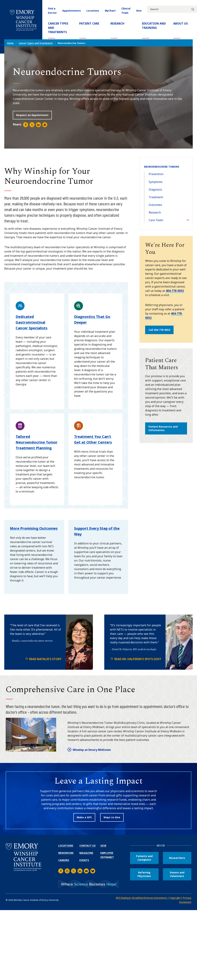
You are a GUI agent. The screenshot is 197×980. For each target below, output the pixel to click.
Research (117, 23)
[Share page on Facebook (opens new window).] (26, 125)
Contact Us (87, 846)
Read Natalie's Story (45, 659)
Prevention (156, 174)
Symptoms (156, 182)
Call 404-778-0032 (159, 330)
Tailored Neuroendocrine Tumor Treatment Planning (37, 442)
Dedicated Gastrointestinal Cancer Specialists (32, 322)
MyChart (110, 11)
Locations (93, 11)
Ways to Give (112, 817)
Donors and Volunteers (177, 874)
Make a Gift (84, 817)
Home (10, 43)
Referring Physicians (144, 874)
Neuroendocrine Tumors (162, 167)
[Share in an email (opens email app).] (45, 125)
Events (84, 860)
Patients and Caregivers (144, 858)
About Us (180, 23)
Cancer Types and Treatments (60, 28)
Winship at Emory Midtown (92, 750)
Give (139, 11)
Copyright (175, 898)
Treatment (156, 197)
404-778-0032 (175, 291)
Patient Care (89, 23)
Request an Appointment (32, 115)
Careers (64, 860)
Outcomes (155, 205)
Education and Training (154, 26)
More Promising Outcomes (34, 528)
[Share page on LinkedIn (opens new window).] (38, 125)
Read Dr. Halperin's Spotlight (138, 659)
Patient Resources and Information (163, 428)
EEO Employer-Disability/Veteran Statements (142, 898)
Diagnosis (155, 189)
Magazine (86, 853)
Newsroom (66, 853)
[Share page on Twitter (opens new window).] (32, 125)
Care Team (156, 220)
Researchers (177, 858)
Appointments (72, 11)
